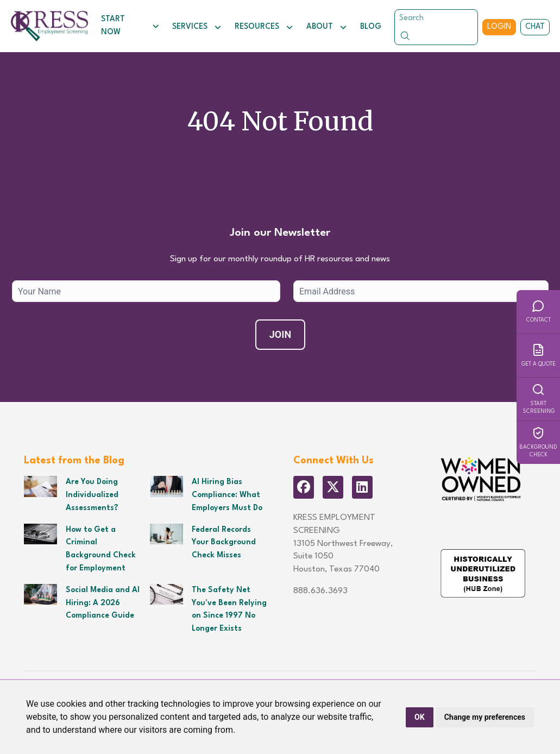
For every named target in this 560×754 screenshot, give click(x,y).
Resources (264, 27)
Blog (371, 27)
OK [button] (420, 717)
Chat (535, 27)
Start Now (130, 26)
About (327, 27)
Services (197, 27)
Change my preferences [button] (485, 717)
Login (499, 27)
